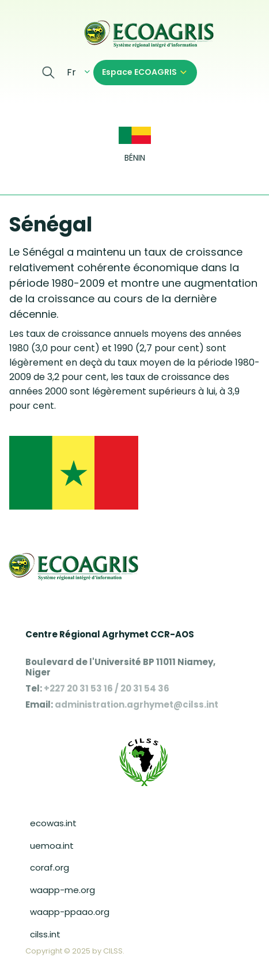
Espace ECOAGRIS (139, 72)
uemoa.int (52, 846)
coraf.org (50, 867)
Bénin (135, 158)
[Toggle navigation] (16, 33)
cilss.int (45, 934)
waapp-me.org (62, 890)
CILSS (113, 951)
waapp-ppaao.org (70, 912)
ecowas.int (53, 823)
